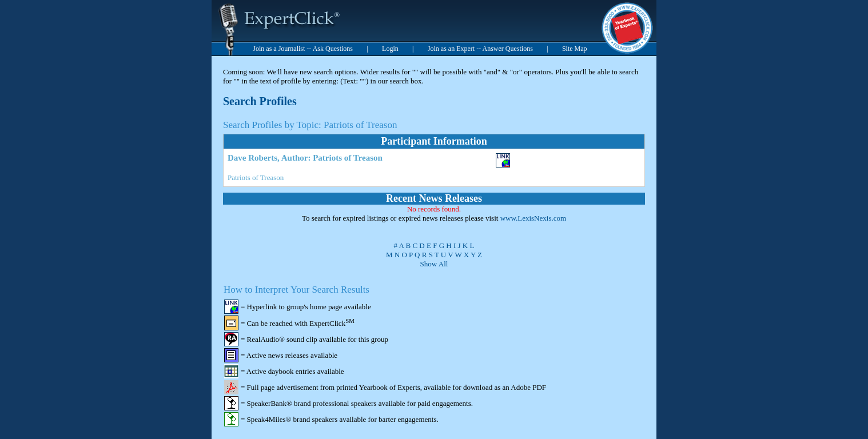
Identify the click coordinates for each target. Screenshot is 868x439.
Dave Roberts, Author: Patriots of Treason (305, 158)
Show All (434, 264)
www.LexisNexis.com (533, 218)
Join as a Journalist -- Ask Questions (303, 49)
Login (390, 49)
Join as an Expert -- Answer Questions (480, 49)
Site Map (575, 49)
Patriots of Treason (256, 177)
